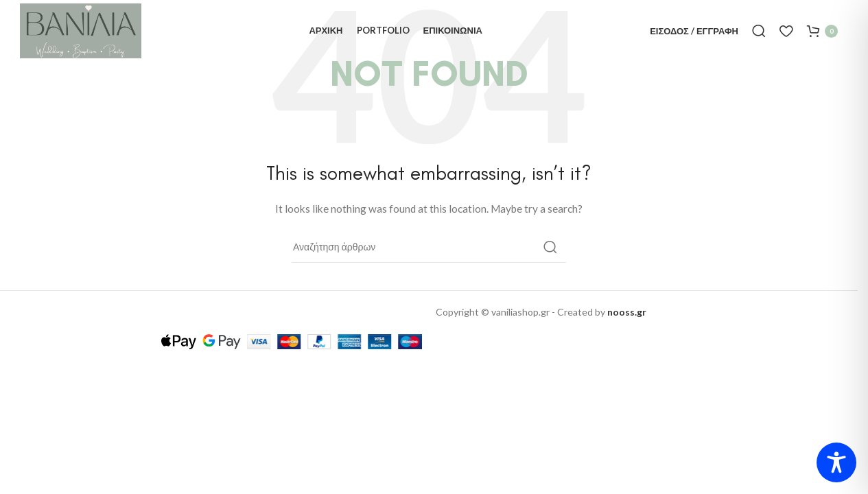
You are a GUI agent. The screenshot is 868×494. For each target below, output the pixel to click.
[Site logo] (81, 30)
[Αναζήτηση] (759, 31)
